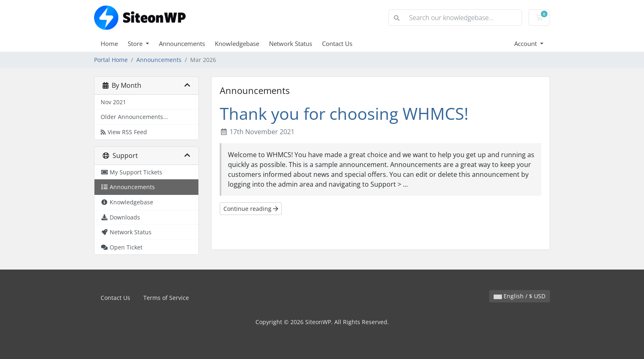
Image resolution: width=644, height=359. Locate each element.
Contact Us (337, 43)
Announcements (182, 43)
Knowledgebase (237, 43)
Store (136, 43)
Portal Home (111, 60)
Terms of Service (166, 298)
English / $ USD (520, 296)
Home (109, 43)
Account (526, 43)
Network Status (291, 43)
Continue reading (251, 209)
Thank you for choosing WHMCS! (344, 113)
